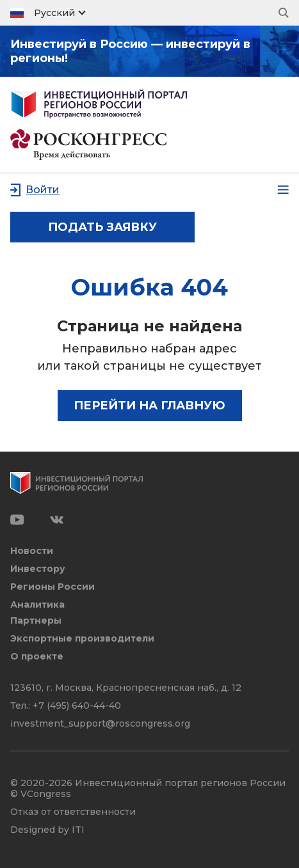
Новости (32, 551)
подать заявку (102, 227)
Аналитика (37, 605)
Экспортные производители (82, 639)
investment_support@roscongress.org (100, 723)
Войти (43, 190)
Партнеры (36, 621)
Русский (54, 13)
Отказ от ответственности (73, 812)
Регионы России (53, 587)
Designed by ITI (47, 830)
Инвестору (38, 569)
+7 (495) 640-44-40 (77, 706)
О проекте (37, 657)
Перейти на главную (149, 406)
